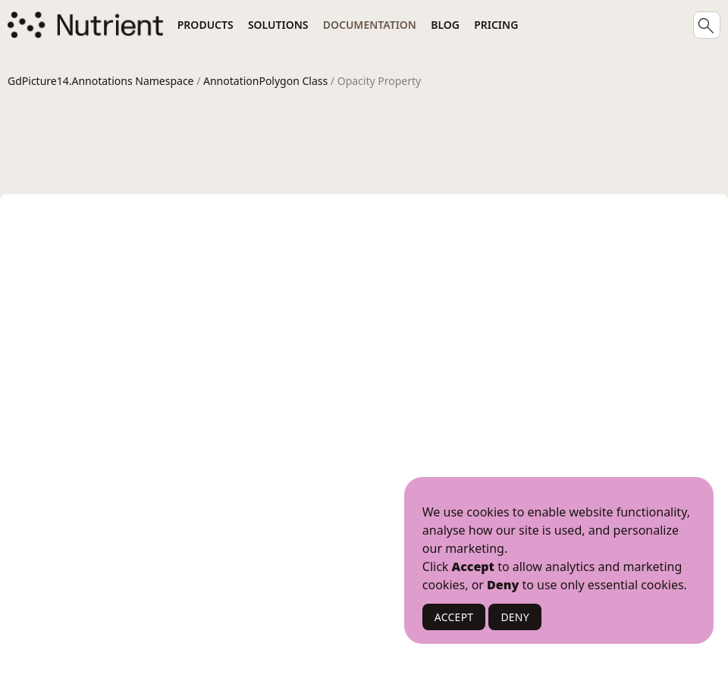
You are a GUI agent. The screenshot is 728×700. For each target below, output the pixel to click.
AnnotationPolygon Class (265, 81)
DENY (515, 617)
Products (206, 25)
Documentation (370, 25)
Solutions (278, 25)
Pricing (496, 25)
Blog (445, 25)
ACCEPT (454, 617)
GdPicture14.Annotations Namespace (101, 81)
